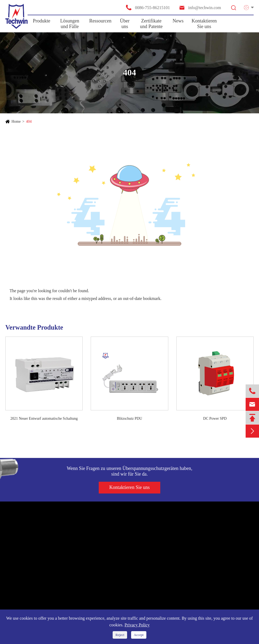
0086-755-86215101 (148, 7)
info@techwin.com (200, 8)
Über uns (125, 24)
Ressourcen (100, 21)
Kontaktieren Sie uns (204, 24)
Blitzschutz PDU (130, 419)
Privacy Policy (137, 625)
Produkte (42, 21)
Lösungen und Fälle (70, 24)
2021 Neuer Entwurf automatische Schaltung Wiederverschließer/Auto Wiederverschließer (44, 419)
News (178, 21)
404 (29, 122)
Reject (120, 635)
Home (16, 122)
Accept (139, 635)
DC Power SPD (215, 419)
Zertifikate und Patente (151, 24)
